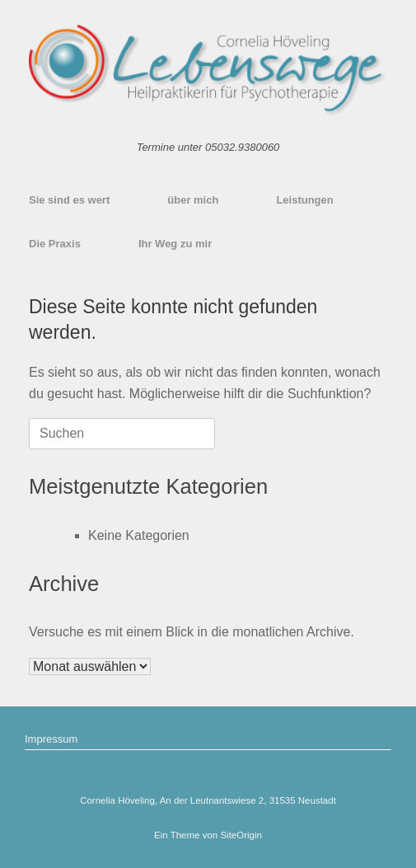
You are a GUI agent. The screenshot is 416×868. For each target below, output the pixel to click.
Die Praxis (55, 244)
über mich (193, 200)
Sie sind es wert (69, 200)
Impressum (51, 739)
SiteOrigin (241, 835)
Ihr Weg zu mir (175, 244)
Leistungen (304, 200)
